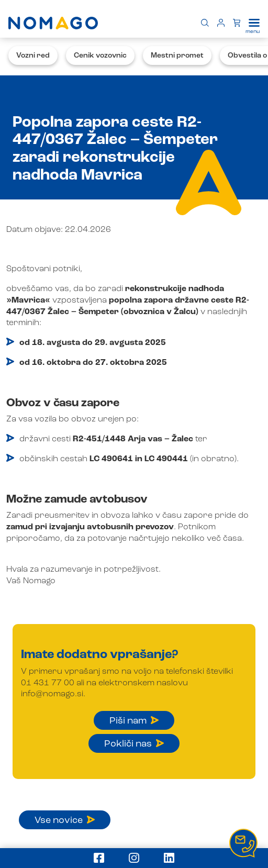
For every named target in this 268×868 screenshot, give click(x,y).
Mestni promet (177, 55)
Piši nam (134, 721)
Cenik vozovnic (100, 55)
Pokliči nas (134, 744)
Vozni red (33, 55)
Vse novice (65, 820)
